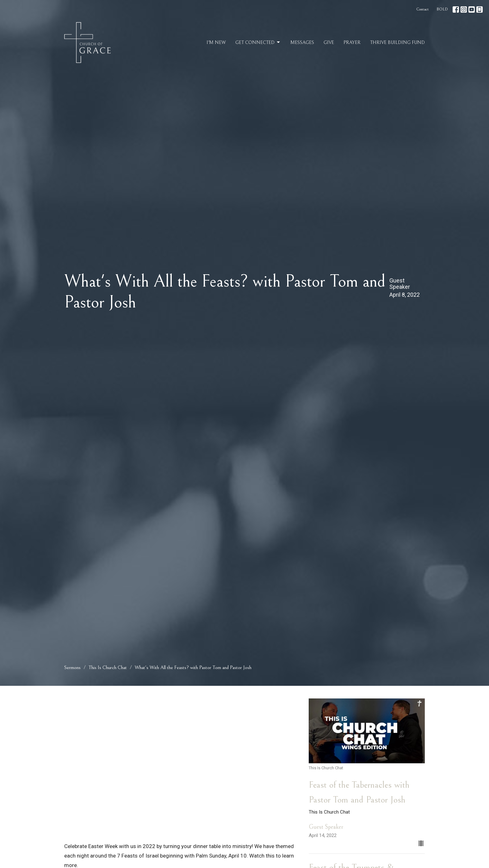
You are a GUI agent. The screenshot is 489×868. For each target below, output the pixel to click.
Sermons (72, 667)
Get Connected (258, 42)
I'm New (216, 43)
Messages (302, 43)
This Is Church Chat (108, 667)
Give (329, 43)
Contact (422, 9)
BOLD (442, 9)
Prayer (352, 43)
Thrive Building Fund (397, 43)
